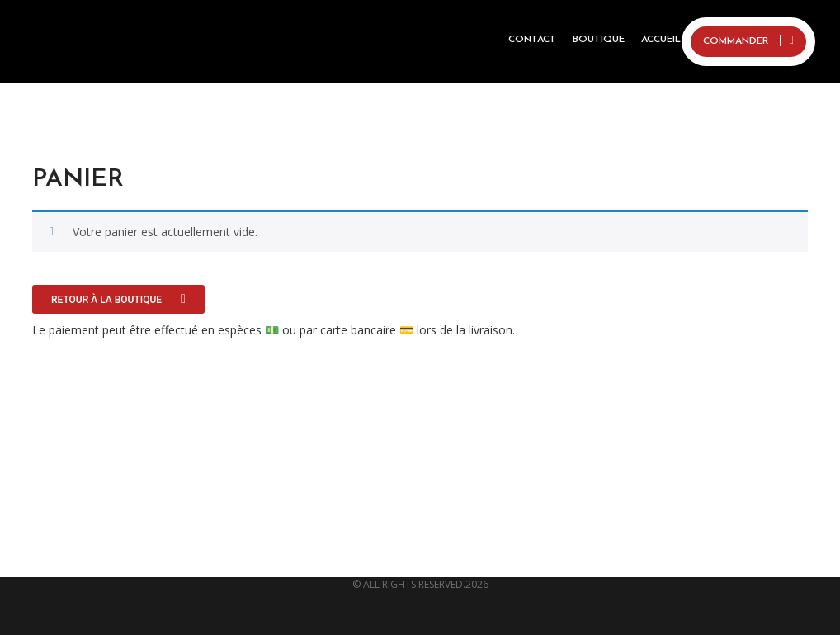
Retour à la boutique (108, 300)
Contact (532, 40)
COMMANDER (748, 40)
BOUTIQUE (599, 40)
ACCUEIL (661, 40)
